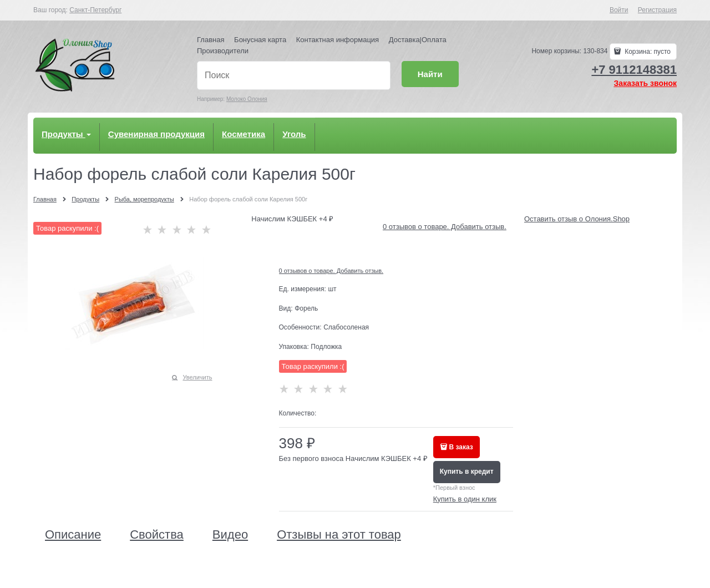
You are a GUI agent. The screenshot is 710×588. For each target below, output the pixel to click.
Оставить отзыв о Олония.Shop (577, 219)
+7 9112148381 (634, 70)
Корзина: (647, 52)
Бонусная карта (260, 40)
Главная (211, 40)
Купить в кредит (467, 472)
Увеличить (197, 377)
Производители (223, 51)
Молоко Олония (247, 99)
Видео (230, 535)
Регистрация (657, 10)
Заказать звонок (645, 83)
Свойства (157, 535)
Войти (619, 10)
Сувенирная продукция (156, 134)
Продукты (66, 134)
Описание (73, 535)
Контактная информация (338, 40)
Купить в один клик (465, 499)
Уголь (294, 134)
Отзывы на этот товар (339, 535)
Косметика (244, 134)
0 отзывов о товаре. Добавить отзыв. (445, 227)
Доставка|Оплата (418, 40)
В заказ (461, 447)
